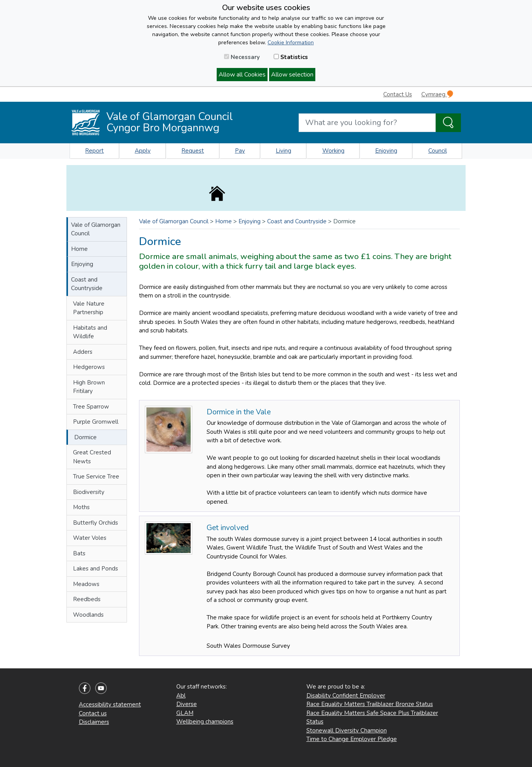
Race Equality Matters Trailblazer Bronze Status (370, 704)
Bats (79, 553)
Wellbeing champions (205, 722)
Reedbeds (87, 599)
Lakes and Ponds (96, 569)
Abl (181, 696)
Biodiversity (89, 492)
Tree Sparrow (91, 407)
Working (333, 151)
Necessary (242, 57)
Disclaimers (94, 722)
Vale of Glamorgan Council (96, 229)
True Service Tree (96, 477)
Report (94, 151)
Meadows (86, 584)
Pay (240, 151)
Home (79, 249)
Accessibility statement (110, 704)
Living (283, 151)
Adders (83, 352)
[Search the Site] (448, 123)
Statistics (291, 57)
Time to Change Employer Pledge (352, 739)
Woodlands (88, 615)
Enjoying (386, 151)
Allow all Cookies (242, 75)
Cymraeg (437, 94)
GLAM (185, 713)
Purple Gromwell (96, 422)
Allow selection (292, 75)
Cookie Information (291, 43)
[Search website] (367, 123)
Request (193, 151)
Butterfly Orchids (96, 523)
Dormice (85, 437)
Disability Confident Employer (346, 696)
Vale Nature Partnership (89, 308)
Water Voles (90, 538)
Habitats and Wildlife (90, 332)
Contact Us (398, 94)
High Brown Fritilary (89, 387)
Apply (143, 151)
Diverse (187, 704)
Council (438, 151)
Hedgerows (89, 367)
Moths (81, 507)
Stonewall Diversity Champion (347, 730)
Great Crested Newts (92, 457)
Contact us (93, 713)
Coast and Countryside (87, 284)
